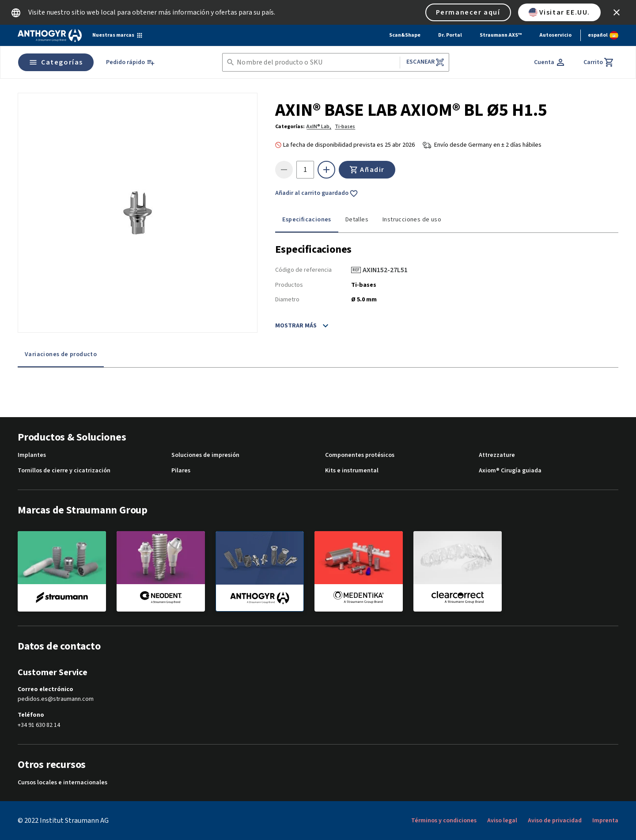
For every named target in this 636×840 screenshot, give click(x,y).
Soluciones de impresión (205, 455)
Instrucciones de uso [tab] (412, 220)
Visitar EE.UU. (559, 12)
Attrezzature (497, 455)
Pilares (181, 471)
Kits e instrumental (352, 471)
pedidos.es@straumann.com (56, 699)
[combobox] (316, 63)
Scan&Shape (405, 35)
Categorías (56, 62)
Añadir (367, 170)
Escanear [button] (425, 62)
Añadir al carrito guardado (317, 194)
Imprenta (605, 821)
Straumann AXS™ (501, 35)
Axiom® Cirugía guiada (510, 471)
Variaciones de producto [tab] (61, 354)
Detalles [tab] (357, 220)
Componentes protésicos (360, 455)
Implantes (32, 455)
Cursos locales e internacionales (62, 783)
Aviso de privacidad (555, 821)
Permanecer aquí (468, 12)
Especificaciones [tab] (307, 220)
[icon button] (617, 12)
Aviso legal (502, 821)
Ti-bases (345, 127)
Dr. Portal (450, 35)
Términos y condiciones (444, 821)
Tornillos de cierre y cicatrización (64, 471)
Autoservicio (555, 35)
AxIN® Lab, (319, 127)
